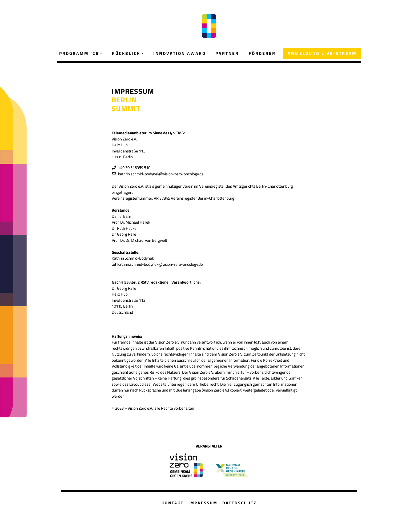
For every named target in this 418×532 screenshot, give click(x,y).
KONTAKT (173, 503)
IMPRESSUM (203, 503)
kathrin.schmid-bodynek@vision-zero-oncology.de (160, 174)
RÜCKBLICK (126, 53)
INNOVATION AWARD (180, 53)
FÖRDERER (262, 53)
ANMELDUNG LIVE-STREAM (322, 53)
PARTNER (227, 53)
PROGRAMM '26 (79, 53)
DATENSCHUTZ (240, 503)
